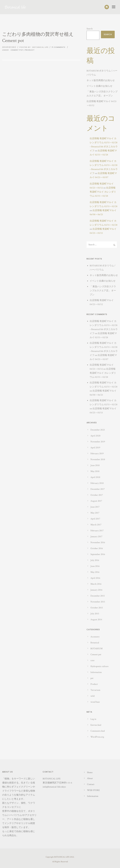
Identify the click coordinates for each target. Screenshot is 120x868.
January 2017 (96, 537)
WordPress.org (97, 737)
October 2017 (97, 495)
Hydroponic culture (99, 666)
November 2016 (98, 542)
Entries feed (96, 725)
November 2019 (98, 442)
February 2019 (97, 454)
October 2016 (97, 548)
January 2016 (96, 590)
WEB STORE (93, 790)
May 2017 (95, 513)
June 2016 (95, 566)
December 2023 (98, 430)
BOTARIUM (96, 649)
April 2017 (95, 519)
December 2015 (98, 596)
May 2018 (95, 471)
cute (92, 660)
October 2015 (97, 608)
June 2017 (95, 507)
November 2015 (98, 602)
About (90, 778)
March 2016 (96, 584)
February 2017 (97, 531)
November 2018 (98, 459)
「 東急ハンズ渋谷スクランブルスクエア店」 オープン (103, 291)
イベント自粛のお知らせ (99, 86)
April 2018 (95, 477)
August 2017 (96, 501)
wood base (95, 702)
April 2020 (95, 436)
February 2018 (97, 483)
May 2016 (95, 572)
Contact (91, 784)
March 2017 (96, 525)
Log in (93, 719)
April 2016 (95, 578)
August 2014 (96, 620)
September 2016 (98, 554)
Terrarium (95, 690)
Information (96, 672)
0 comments (59, 47)
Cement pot (17, 50)
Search (90, 29)
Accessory (95, 637)
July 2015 (95, 614)
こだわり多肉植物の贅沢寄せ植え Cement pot (38, 38)
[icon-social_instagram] (107, 7)
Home (90, 772)
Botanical (95, 643)
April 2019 (95, 448)
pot (92, 678)
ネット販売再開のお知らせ (101, 80)
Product (30, 50)
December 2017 (98, 489)
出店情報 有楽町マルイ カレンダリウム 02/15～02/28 (103, 192)
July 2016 (95, 560)
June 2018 (95, 465)
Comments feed (98, 731)
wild (92, 696)
